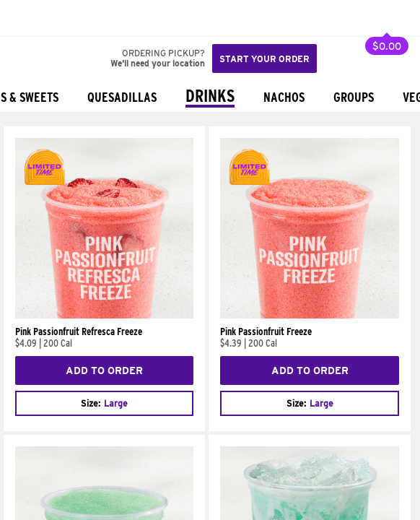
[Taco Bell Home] (25, 18)
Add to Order (104, 370)
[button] (59, 18)
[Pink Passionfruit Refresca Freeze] (104, 315)
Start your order (264, 59)
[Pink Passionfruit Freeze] (309, 315)
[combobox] (104, 403)
